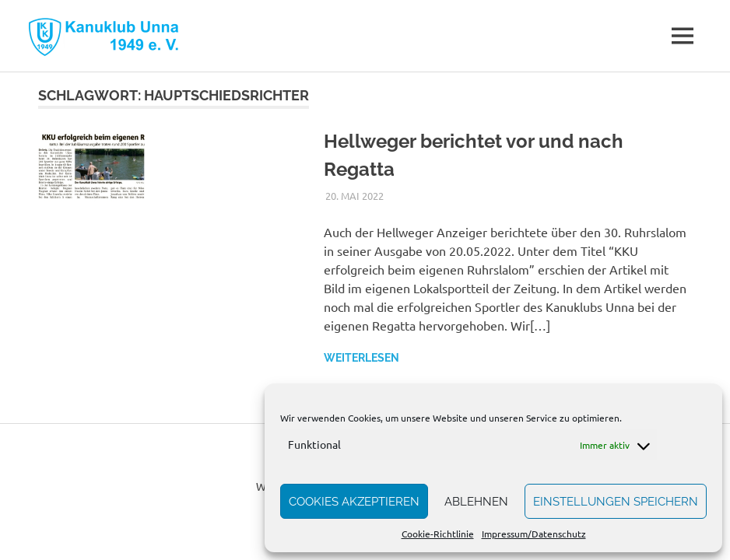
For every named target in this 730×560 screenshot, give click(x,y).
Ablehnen (476, 502)
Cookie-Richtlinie (438, 534)
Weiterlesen (361, 358)
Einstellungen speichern (616, 502)
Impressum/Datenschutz (534, 534)
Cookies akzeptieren (354, 502)
